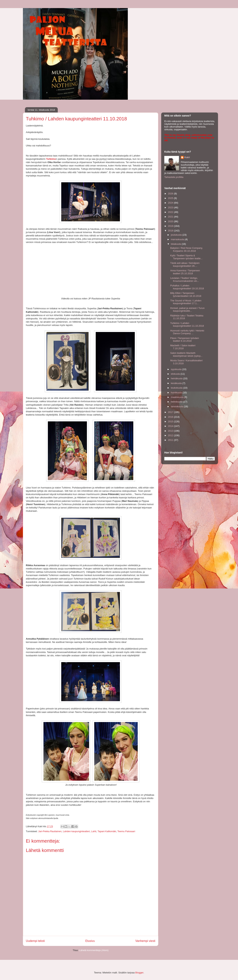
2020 (171, 221)
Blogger (139, 973)
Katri (187, 157)
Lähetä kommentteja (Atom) (94, 950)
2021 (171, 217)
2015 (171, 421)
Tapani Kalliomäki (107, 831)
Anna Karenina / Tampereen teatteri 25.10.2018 (185, 272)
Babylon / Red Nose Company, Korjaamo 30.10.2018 (186, 249)
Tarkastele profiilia (174, 177)
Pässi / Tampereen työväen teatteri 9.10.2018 (185, 340)
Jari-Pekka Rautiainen (50, 831)
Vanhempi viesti (145, 941)
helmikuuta (177, 402)
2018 (171, 231)
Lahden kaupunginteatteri (76, 831)
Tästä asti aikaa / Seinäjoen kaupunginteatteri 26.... (185, 264)
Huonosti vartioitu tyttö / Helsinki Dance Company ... (187, 332)
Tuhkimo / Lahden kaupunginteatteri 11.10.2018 (187, 325)
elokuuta (176, 374)
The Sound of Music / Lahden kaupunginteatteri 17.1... (186, 302)
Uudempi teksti (35, 941)
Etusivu (90, 941)
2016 (171, 417)
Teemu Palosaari (126, 831)
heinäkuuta (177, 378)
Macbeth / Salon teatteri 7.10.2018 (183, 347)
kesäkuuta (177, 383)
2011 (171, 440)
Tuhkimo (51, 159)
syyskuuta (176, 369)
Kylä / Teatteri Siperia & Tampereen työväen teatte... (186, 257)
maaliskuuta (178, 397)
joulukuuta (177, 235)
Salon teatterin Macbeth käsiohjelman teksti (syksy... (186, 354)
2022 (171, 212)
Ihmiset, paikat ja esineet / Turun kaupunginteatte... (187, 310)
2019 (171, 226)
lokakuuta (176, 244)
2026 (171, 194)
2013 (171, 431)
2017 (171, 412)
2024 (171, 203)
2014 (171, 426)
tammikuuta (177, 406)
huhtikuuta (177, 393)
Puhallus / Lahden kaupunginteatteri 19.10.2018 (187, 287)
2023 (171, 207)
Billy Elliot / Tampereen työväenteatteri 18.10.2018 (186, 295)
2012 (171, 435)
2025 (171, 198)
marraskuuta (178, 239)
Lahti (94, 831)
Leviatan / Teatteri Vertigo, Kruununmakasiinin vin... (185, 279)
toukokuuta (177, 388)
